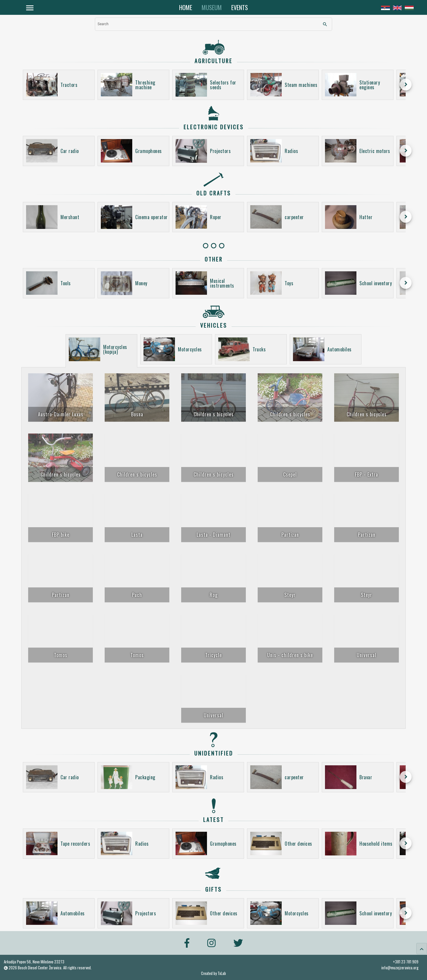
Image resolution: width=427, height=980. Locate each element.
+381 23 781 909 (406, 962)
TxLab (222, 973)
